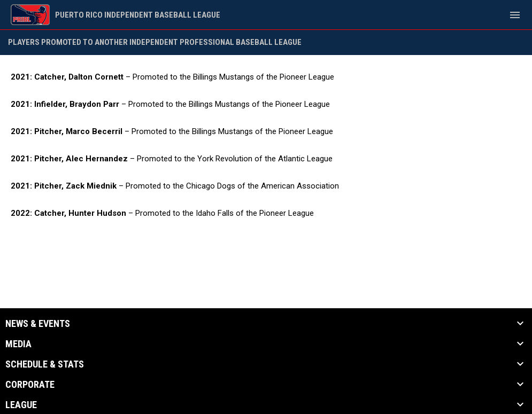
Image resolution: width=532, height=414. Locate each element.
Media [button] (18, 344)
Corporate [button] (30, 385)
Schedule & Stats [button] (45, 364)
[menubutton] (515, 15)
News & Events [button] (38, 324)
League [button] (21, 405)
